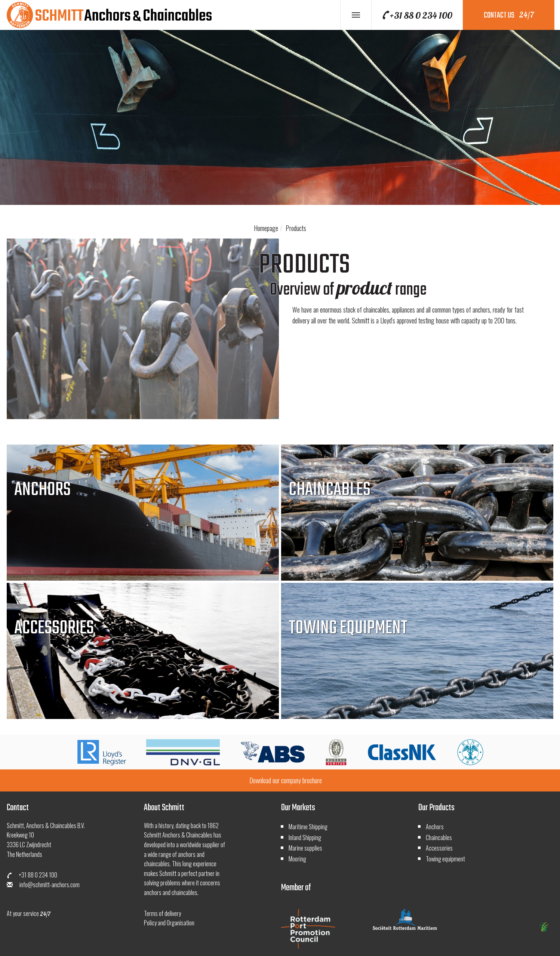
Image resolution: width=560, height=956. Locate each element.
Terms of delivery (162, 913)
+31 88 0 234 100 (417, 15)
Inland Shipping (305, 837)
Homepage (266, 228)
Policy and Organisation (169, 923)
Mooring (297, 859)
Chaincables (439, 837)
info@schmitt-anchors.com (43, 885)
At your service (29, 913)
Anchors (435, 827)
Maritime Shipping (308, 827)
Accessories (439, 848)
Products (296, 228)
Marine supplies (305, 848)
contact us (509, 15)
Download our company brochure (286, 780)
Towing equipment (445, 859)
